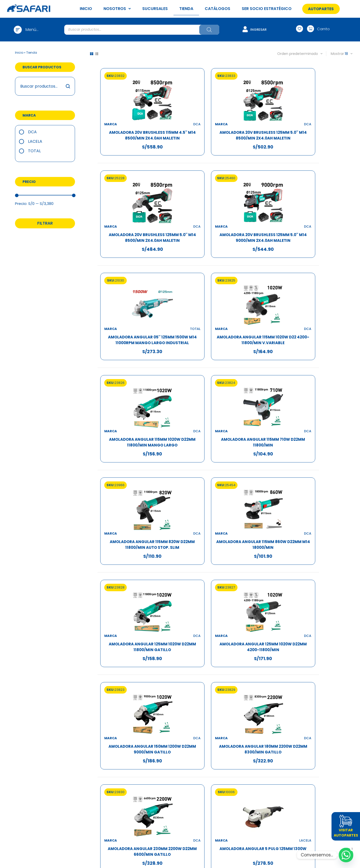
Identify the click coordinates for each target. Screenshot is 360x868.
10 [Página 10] (240, 686)
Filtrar (45, 223)
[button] (321, 9)
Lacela (35, 141)
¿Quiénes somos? (110, 733)
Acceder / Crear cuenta (180, 733)
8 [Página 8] (220, 686)
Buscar (68, 86)
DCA (32, 132)
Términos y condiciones (251, 733)
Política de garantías (250, 745)
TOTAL (34, 151)
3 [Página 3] (190, 686)
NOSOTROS (117, 9)
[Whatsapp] (346, 855)
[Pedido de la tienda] (293, 54)
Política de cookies (251, 751)
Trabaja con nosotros (110, 739)
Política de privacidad (250, 739)
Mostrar (337, 54)
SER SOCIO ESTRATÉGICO (267, 9)
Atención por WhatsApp (180, 739)
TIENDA (186, 9)
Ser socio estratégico (110, 757)
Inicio (19, 53)
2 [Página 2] (180, 686)
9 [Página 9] (230, 686)
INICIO (86, 9)
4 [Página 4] (200, 686)
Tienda (110, 751)
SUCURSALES (155, 9)
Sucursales (109, 745)
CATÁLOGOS (217, 9)
